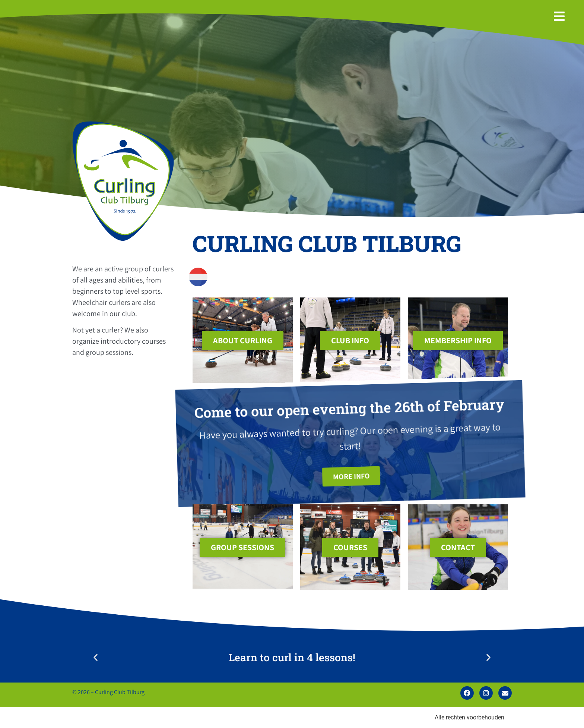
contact (458, 547)
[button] (96, 657)
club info (350, 340)
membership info (458, 340)
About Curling (243, 340)
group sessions (242, 547)
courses (350, 547)
